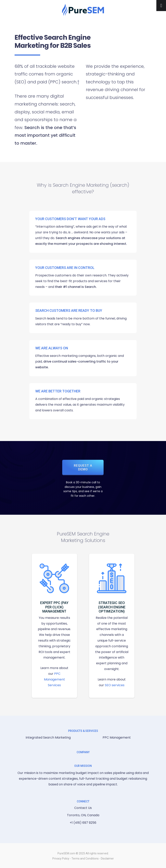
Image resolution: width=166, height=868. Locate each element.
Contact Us (83, 808)
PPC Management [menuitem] (117, 737)
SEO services (115, 685)
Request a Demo (83, 467)
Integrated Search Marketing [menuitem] (48, 737)
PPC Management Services (54, 679)
